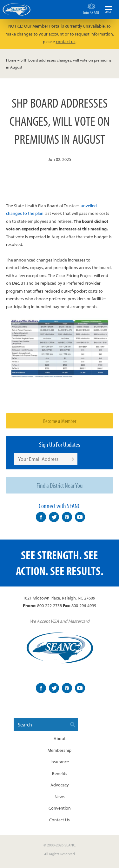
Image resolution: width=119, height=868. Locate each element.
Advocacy (60, 785)
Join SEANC (91, 9)
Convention (60, 808)
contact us (66, 42)
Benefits (60, 773)
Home (11, 60)
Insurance (60, 762)
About (60, 739)
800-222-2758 (50, 606)
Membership (60, 750)
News (60, 797)
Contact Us (60, 820)
